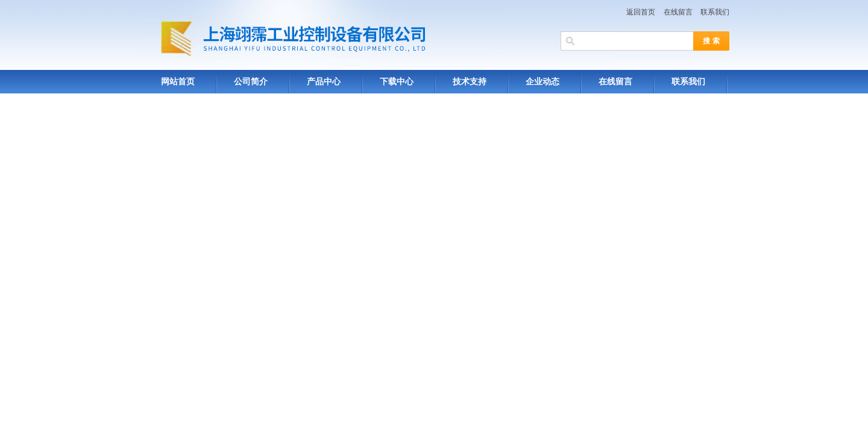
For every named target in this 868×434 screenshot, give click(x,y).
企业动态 (542, 82)
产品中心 (324, 82)
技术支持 (470, 82)
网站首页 (178, 82)
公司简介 (251, 82)
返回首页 (641, 12)
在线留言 (678, 12)
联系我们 (715, 12)
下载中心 (397, 82)
